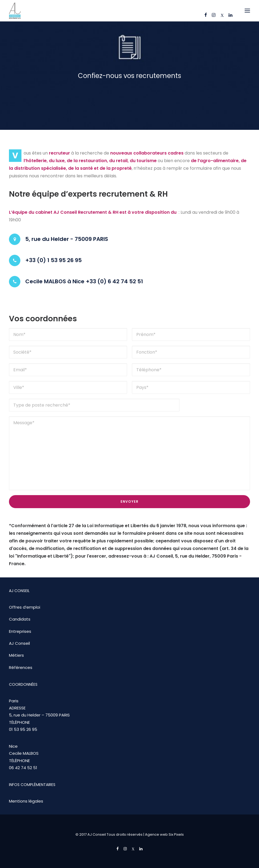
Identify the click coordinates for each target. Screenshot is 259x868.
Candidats (20, 619)
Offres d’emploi (25, 607)
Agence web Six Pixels (164, 834)
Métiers (16, 655)
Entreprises (20, 631)
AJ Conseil (19, 643)
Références (21, 667)
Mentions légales (26, 801)
